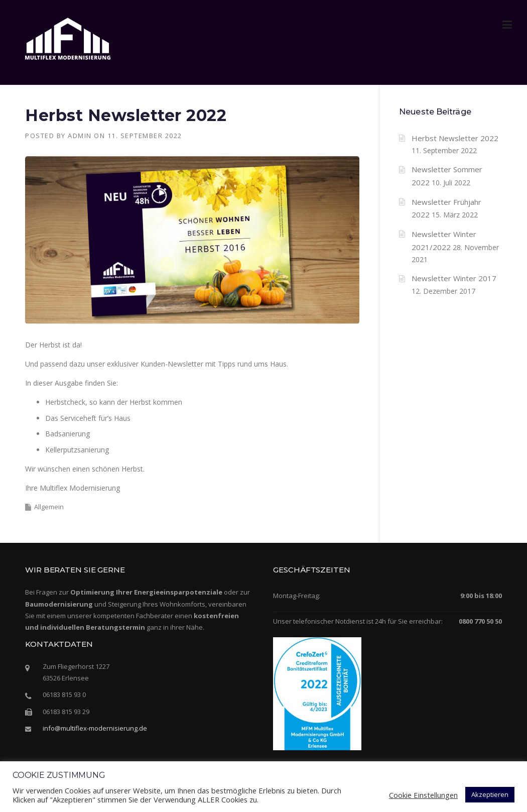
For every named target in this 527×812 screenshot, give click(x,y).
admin (80, 136)
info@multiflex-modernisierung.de (95, 728)
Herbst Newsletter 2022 (455, 138)
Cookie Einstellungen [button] (423, 795)
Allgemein (49, 507)
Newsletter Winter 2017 (454, 278)
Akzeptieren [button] (490, 794)
